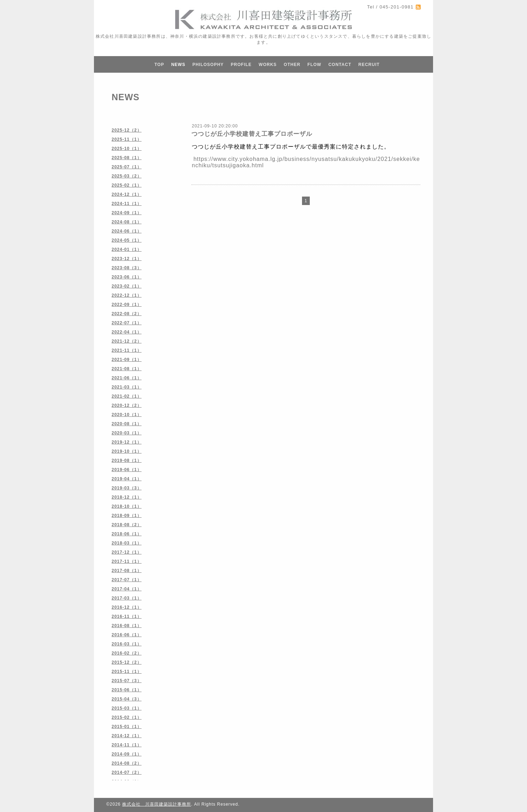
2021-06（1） (127, 378)
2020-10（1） (127, 415)
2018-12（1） (127, 497)
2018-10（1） (127, 506)
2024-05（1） (127, 240)
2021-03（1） (127, 387)
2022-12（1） (127, 295)
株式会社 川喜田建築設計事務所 (157, 804)
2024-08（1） (127, 222)
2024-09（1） (127, 213)
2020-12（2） (127, 405)
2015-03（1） (127, 708)
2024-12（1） (127, 194)
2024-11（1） (127, 204)
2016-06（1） (127, 635)
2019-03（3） (127, 488)
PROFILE (241, 65)
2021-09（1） (127, 360)
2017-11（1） (127, 561)
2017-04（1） (127, 589)
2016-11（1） (127, 616)
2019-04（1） (127, 479)
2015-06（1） (127, 690)
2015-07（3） (127, 681)
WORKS (268, 65)
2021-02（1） (127, 396)
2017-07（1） (127, 580)
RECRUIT (369, 65)
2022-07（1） (127, 323)
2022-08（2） (127, 314)
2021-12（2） (127, 341)
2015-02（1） (127, 717)
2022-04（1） (127, 332)
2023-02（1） (127, 286)
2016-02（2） (127, 653)
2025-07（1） (127, 167)
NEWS (178, 65)
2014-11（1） (127, 745)
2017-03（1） (127, 598)
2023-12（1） (127, 259)
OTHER (292, 65)
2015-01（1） (127, 727)
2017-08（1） (127, 571)
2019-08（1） (127, 461)
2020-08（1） (127, 424)
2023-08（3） (127, 268)
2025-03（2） (127, 176)
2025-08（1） (127, 158)
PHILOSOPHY (208, 65)
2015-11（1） (127, 672)
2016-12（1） (127, 607)
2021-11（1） (127, 350)
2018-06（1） (127, 534)
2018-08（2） (127, 525)
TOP (159, 65)
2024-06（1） (127, 231)
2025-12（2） (127, 130)
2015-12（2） (127, 662)
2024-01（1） (127, 249)
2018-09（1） (127, 516)
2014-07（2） (127, 772)
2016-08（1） (127, 626)
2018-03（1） (127, 543)
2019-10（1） (127, 451)
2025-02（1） (127, 185)
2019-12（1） (127, 442)
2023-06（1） (127, 277)
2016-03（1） (127, 644)
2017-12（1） (127, 552)
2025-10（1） (127, 149)
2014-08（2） (127, 763)
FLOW (314, 65)
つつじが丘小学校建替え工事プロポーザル (252, 134)
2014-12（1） (127, 736)
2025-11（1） (127, 139)
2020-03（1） (127, 433)
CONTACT (340, 65)
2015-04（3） (127, 699)
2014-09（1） (127, 754)
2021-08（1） (127, 369)
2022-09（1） (127, 305)
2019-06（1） (127, 470)
